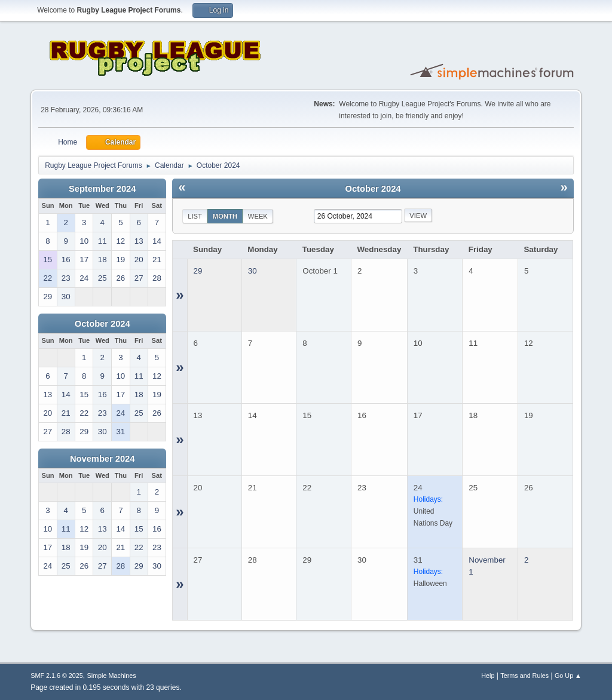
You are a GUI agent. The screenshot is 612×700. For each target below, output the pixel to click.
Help (488, 676)
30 (253, 271)
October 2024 (102, 324)
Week (258, 216)
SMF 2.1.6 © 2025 (57, 676)
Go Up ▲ (568, 676)
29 (198, 271)
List (195, 216)
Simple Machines (112, 676)
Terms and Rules (524, 676)
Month (225, 216)
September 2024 (102, 189)
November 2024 (102, 459)
